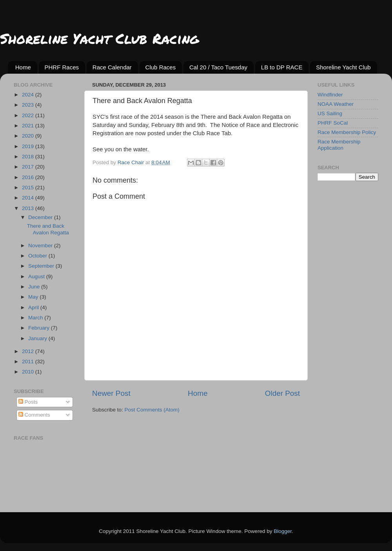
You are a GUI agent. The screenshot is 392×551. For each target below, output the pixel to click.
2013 (29, 208)
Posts (28, 402)
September (42, 266)
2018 (29, 157)
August (37, 276)
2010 (29, 372)
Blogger (283, 531)
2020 (29, 136)
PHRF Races (62, 67)
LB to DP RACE (282, 67)
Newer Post (111, 393)
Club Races (161, 67)
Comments (34, 415)
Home (23, 67)
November (41, 246)
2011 (29, 362)
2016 (29, 177)
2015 (29, 188)
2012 (29, 351)
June (35, 287)
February (40, 328)
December (41, 217)
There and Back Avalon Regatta (48, 229)
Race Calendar (112, 67)
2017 (29, 167)
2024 (29, 95)
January (38, 338)
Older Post (282, 393)
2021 (29, 126)
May (34, 297)
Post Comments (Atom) (152, 410)
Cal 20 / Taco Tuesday (218, 67)
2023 (29, 105)
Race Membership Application (339, 145)
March (36, 318)
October (38, 256)
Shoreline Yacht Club (343, 67)
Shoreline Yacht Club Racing (99, 38)
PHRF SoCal (333, 123)
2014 (29, 198)
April (34, 307)
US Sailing (330, 113)
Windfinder (330, 95)
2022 (29, 115)
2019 (29, 146)
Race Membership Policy (347, 132)
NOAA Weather (336, 104)
